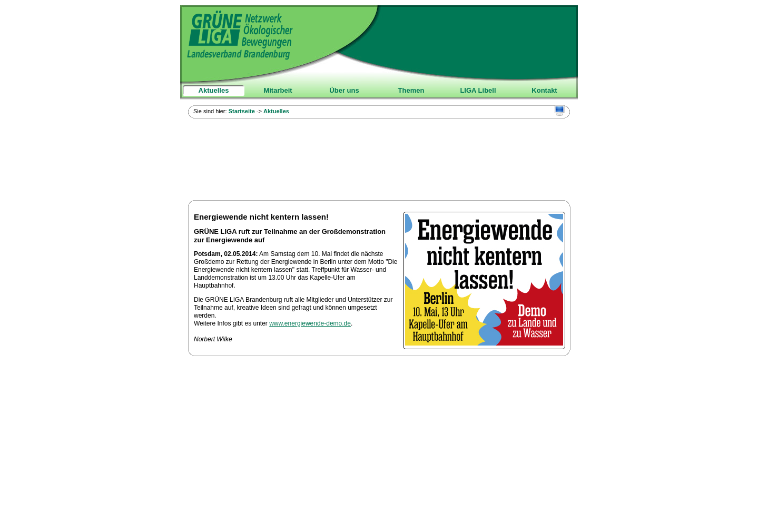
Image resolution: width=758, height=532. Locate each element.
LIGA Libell (478, 90)
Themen (411, 90)
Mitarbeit (278, 90)
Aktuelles (214, 90)
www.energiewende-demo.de (310, 323)
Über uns (344, 90)
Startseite (242, 111)
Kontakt (544, 90)
